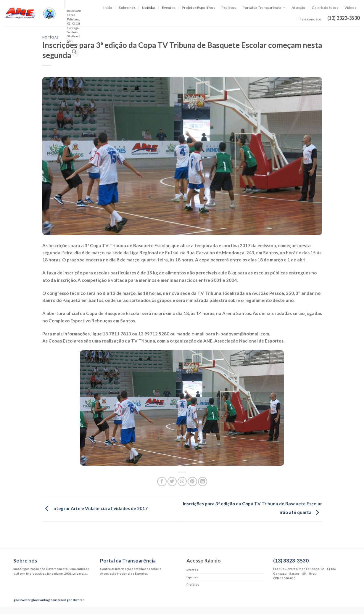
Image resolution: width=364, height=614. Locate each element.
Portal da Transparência (264, 8)
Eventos (169, 8)
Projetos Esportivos (198, 8)
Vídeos (350, 8)
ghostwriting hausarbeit (49, 600)
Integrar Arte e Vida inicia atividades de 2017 (95, 509)
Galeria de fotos (325, 8)
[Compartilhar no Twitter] (172, 482)
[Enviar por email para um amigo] (182, 482)
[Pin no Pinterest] (192, 482)
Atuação (298, 8)
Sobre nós (127, 8)
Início (108, 8)
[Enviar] (74, 52)
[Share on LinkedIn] (203, 482)
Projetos (229, 8)
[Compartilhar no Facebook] (162, 482)
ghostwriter (22, 600)
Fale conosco (310, 19)
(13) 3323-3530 (291, 561)
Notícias (149, 8)
